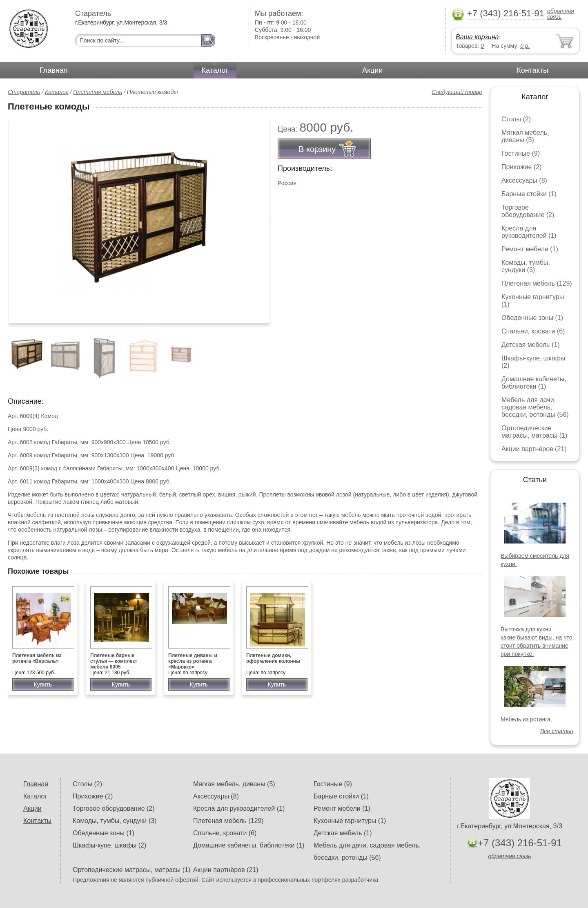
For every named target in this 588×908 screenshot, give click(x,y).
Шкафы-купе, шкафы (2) (109, 845)
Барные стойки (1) (529, 194)
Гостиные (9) (521, 153)
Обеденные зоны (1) (532, 318)
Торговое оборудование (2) (528, 211)
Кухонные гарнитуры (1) (350, 821)
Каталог (215, 70)
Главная (54, 70)
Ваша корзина (477, 37)
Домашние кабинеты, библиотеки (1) (534, 383)
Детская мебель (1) (530, 345)
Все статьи (557, 731)
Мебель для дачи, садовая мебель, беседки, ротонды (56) (535, 407)
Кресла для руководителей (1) (529, 232)
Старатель (24, 92)
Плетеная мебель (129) (537, 283)
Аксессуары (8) (524, 180)
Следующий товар (457, 92)
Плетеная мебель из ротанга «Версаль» (37, 658)
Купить (43, 684)
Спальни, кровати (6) (533, 331)
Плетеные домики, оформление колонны (273, 658)
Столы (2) (516, 119)
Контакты (532, 70)
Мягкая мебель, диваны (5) (525, 136)
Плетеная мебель (98, 92)
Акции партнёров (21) (534, 449)
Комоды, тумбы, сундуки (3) (526, 266)
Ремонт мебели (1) (530, 249)
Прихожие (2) (521, 167)
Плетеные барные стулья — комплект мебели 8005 (114, 661)
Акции (372, 70)
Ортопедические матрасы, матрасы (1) (534, 432)
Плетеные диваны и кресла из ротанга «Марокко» (193, 661)
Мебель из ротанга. (526, 719)
